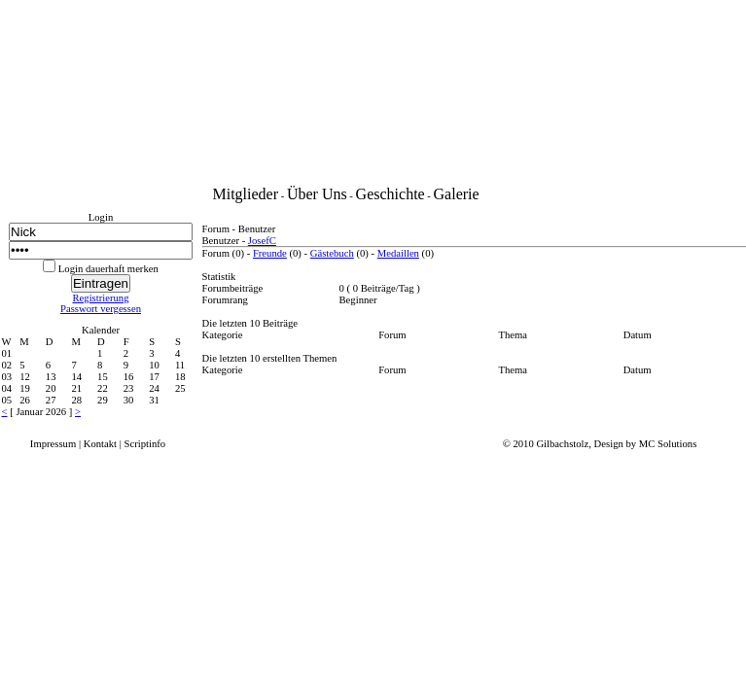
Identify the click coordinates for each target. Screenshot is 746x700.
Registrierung (100, 298)
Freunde (270, 253)
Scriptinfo (145, 444)
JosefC (262, 241)
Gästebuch (332, 253)
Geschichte (391, 194)
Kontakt (100, 444)
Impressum (53, 444)
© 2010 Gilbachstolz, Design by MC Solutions (600, 444)
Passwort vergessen (101, 309)
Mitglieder (246, 194)
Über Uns (317, 194)
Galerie (457, 194)
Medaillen (398, 253)
